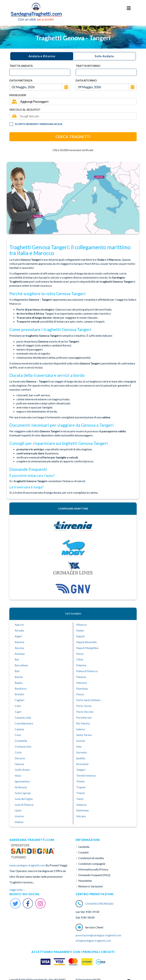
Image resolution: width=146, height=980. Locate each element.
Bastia (19, 677)
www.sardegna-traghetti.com (27, 865)
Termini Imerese (86, 775)
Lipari (18, 810)
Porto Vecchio (85, 712)
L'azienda (84, 847)
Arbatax (20, 654)
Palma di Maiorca (87, 671)
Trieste (81, 793)
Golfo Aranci (22, 770)
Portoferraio (84, 717)
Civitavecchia (23, 746)
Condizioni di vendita (91, 858)
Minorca (81, 624)
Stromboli (82, 764)
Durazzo (20, 758)
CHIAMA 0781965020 (99, 904)
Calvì (18, 706)
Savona (81, 741)
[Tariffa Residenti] (11, 124)
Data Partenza (21, 80)
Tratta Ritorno (88, 66)
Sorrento (81, 752)
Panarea (81, 677)
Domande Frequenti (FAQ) (94, 875)
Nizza (80, 654)
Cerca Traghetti (73, 137)
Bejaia (18, 683)
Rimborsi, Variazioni (90, 886)
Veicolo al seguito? (25, 109)
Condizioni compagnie (92, 864)
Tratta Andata (21, 66)
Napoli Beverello (86, 642)
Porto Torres (84, 706)
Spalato (81, 758)
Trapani (81, 787)
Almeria (19, 642)
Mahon (19, 822)
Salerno (81, 729)
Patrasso (82, 683)
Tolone (80, 781)
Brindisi (19, 694)
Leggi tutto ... (17, 890)
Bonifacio (21, 688)
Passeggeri (18, 95)
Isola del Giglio (24, 799)
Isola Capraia (23, 793)
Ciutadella (21, 741)
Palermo (81, 665)
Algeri (18, 636)
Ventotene (82, 810)
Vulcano (81, 816)
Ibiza (18, 775)
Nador (80, 630)
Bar (17, 659)
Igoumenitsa (22, 781)
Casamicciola (23, 717)
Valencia (81, 805)
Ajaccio (19, 624)
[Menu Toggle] (129, 8)
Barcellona (21, 665)
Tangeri (81, 770)
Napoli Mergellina (87, 648)
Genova (19, 764)
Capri (18, 712)
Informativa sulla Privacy (93, 869)
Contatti (83, 852)
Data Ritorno (86, 80)
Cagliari (19, 700)
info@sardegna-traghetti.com (93, 941)
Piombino (82, 688)
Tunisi (80, 799)
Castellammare (24, 723)
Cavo (18, 735)
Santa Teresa (84, 735)
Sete (79, 746)
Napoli (80, 636)
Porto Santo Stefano (88, 700)
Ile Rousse (21, 787)
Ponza (80, 694)
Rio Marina (83, 723)
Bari (17, 671)
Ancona (19, 648)
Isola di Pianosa (24, 805)
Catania (19, 729)
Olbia (80, 659)
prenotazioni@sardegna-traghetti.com (98, 935)
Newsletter (85, 881)
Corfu (18, 752)
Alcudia (19, 630)
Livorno (19, 816)
